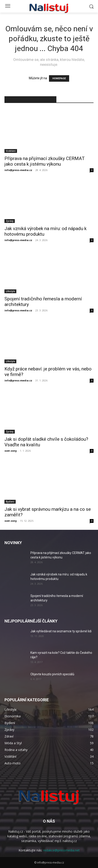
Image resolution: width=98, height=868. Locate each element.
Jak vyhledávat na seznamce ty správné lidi (61, 631)
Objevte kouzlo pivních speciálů (52, 674)
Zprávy (10, 221)
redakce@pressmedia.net (61, 850)
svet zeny (11, 451)
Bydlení (10, 502)
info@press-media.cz (18, 170)
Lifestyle (10, 291)
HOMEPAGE (59, 78)
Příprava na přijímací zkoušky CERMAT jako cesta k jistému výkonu (45, 161)
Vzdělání (11, 151)
